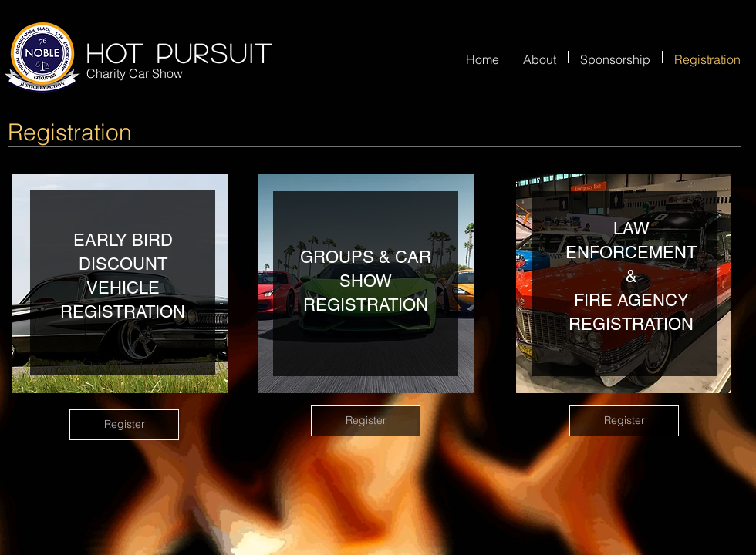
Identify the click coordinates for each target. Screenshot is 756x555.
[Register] (124, 425)
